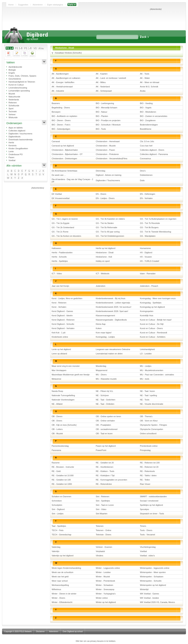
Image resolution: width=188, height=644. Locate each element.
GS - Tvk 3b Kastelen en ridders (110, 219)
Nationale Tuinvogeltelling (63, 395)
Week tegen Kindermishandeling (66, 568)
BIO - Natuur (102, 112)
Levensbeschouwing (18, 88)
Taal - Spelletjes (59, 526)
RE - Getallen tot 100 (61, 480)
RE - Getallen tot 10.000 (63, 475)
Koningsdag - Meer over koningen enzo (158, 298)
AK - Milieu (101, 82)
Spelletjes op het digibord (151, 505)
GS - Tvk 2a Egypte (61, 223)
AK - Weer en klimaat (150, 82)
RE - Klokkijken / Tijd (105, 475)
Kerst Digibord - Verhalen (63, 328)
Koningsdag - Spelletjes (151, 303)
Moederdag (101, 366)
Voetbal (12, 160)
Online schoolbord (148, 433)
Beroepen (56, 112)
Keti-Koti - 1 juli (59, 333)
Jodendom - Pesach (149, 286)
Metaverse (56, 379)
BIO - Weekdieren (148, 112)
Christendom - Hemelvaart (108, 141)
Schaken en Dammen (61, 496)
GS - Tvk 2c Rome (60, 232)
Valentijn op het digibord (63, 556)
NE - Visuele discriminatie (151, 404)
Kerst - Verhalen (59, 307)
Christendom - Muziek (106, 146)
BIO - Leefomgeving (105, 103)
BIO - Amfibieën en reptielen (64, 116)
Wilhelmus (56, 589)
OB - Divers (57, 421)
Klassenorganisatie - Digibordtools (111, 320)
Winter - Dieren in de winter (64, 594)
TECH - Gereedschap (61, 535)
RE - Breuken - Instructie (63, 467)
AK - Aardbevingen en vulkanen (66, 78)
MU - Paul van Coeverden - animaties (157, 375)
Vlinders (100, 556)
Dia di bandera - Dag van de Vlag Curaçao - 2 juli (72, 180)
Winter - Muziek (103, 577)
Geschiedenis (15, 79)
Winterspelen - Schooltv (151, 581)
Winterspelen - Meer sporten (153, 572)
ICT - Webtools (103, 274)
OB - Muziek (57, 433)
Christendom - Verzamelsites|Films (112, 158)
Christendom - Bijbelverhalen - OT (67, 154)
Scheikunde (14, 106)
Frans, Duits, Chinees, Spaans (22, 76)
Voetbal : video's (147, 556)
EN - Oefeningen (148, 194)
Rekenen (13, 103)
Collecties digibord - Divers (152, 150)
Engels (12, 73)
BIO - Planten (102, 116)
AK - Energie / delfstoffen (63, 82)
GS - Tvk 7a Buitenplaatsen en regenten (158, 219)
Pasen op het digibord (106, 446)
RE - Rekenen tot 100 (150, 463)
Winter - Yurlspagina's (106, 594)
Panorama (56, 450)
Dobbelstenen (146, 175)
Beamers (56, 103)
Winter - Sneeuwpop (105, 589)
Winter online (102, 598)
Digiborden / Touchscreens (108, 180)
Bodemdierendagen (149, 125)
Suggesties (23, 5)
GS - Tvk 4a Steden (105, 223)
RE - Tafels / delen (148, 475)
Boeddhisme (146, 129)
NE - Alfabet (57, 404)
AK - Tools (145, 74)
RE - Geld (56, 471)
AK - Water (145, 78)
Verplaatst (100, 551)
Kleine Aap (101, 324)
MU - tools (145, 379)
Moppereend (102, 370)
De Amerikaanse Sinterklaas (64, 171)
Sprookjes (144, 509)
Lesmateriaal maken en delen (109, 354)
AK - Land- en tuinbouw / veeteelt (111, 78)
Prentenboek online (149, 446)
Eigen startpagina (55, 5)
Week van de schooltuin (63, 572)
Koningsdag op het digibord (152, 307)
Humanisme (145, 248)
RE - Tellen (145, 480)
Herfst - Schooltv (59, 257)
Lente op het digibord (61, 349)
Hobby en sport (103, 261)
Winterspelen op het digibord (153, 585)
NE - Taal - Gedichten (106, 400)
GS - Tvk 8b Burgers (149, 227)
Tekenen (100, 526)
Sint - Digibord (58, 509)
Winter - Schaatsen (105, 585)
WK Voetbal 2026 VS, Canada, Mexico (157, 602)
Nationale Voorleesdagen (63, 400)
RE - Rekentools (147, 471)
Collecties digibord (17, 131)
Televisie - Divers (104, 535)
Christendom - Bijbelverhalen (65, 150)
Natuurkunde (14, 97)
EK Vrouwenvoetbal (61, 198)
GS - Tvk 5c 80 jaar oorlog (108, 232)
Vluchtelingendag (148, 547)
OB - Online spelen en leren (108, 416)
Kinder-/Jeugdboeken (18, 148)
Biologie (12, 70)
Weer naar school (60, 581)
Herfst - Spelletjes (60, 261)
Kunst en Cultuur (16, 85)
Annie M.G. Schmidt (149, 87)
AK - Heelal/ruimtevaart (62, 87)
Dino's (143, 171)
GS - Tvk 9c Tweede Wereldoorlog (155, 232)
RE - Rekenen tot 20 (149, 467)
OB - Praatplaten (103, 425)
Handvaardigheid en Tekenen (22, 82)
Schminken (57, 501)
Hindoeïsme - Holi (104, 257)
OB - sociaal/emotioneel (107, 429)
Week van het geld (60, 577)
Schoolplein (57, 505)
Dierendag (101, 171)
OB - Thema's (146, 416)
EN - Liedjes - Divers (105, 198)
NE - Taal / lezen (147, 391)
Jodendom (101, 286)
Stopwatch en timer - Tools (152, 514)
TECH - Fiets (58, 530)
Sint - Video (101, 509)
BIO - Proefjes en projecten (108, 120)
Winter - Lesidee (103, 572)
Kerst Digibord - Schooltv (63, 324)
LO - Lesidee (146, 354)
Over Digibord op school (73, 631)
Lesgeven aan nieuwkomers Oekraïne (113, 349)
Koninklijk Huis (147, 315)
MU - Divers (101, 375)
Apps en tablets (16, 128)
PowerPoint (101, 450)
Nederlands (14, 100)
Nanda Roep (57, 391)
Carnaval (56, 141)
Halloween (56, 248)
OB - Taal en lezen (104, 433)
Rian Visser (145, 484)
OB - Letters (57, 429)
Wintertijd (144, 589)
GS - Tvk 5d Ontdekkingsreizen (110, 236)
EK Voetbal (57, 194)
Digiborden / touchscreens (20, 134)
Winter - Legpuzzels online (108, 568)
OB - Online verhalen (105, 421)
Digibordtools (14, 137)
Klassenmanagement (105, 315)
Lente (11, 151)
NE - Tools (145, 400)
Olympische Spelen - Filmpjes (153, 425)
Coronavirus (145, 158)
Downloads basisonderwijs (21, 140)
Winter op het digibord (106, 602)
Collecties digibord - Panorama (154, 154)
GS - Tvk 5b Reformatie (107, 227)
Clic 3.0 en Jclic (147, 141)
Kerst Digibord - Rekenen (63, 320)
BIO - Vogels (146, 108)
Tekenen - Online (104, 530)
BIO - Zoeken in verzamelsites (154, 116)
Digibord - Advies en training (109, 175)
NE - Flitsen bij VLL (105, 391)
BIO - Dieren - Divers (61, 120)
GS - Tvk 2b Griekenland (63, 227)
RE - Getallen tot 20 (105, 463)
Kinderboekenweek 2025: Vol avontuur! (114, 307)
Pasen (11, 157)
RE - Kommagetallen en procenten (112, 480)
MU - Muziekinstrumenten (151, 370)
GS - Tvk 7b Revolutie (150, 223)
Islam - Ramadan (148, 274)
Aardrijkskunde (15, 67)
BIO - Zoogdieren (148, 120)
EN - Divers (101, 194)
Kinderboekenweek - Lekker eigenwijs (113, 303)
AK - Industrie (58, 91)
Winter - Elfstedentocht (62, 602)
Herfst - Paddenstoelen (62, 253)
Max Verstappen (59, 370)
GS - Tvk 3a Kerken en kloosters (66, 236)
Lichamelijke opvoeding (19, 91)
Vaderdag (56, 547)
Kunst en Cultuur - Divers (151, 328)
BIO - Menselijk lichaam (107, 108)
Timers (143, 526)
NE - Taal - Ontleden (105, 404)
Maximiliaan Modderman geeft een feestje (71, 375)
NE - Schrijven (102, 395)
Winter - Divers (58, 598)
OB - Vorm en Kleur (149, 421)
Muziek (12, 94)
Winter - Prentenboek (106, 581)
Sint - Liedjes (58, 514)
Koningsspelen (147, 311)
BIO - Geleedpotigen (61, 129)
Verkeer (12, 114)
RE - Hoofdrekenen (105, 467)
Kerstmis (13, 145)
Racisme (56, 463)
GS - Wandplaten (148, 236)
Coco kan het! (146, 146)
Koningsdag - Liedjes (105, 337)
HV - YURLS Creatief (149, 261)
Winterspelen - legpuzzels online (155, 568)
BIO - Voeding (146, 103)
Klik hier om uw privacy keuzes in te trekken (96, 641)
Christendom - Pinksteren (107, 154)
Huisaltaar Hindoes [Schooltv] (68, 53)
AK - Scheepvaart (104, 91)
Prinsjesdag (145, 450)
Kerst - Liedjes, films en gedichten (67, 298)
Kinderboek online (60, 337)
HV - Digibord (146, 253)
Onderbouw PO (16, 154)
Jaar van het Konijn (60, 286)
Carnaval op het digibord (63, 146)
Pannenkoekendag (60, 446)
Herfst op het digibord (106, 248)
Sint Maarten (102, 514)
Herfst (11, 143)
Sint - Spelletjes (103, 501)
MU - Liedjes (146, 366)
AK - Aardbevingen (60, 74)
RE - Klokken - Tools (105, 471)
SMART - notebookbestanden (153, 496)
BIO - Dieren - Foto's (61, 125)
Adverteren (38, 5)
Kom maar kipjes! (104, 333)
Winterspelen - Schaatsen (152, 577)
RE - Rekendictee (104, 484)
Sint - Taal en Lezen (105, 505)
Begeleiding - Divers (61, 108)
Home (11, 5)
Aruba (143, 91)
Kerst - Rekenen (59, 303)
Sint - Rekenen (103, 496)
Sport (11, 109)
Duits (142, 180)
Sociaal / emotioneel (149, 501)
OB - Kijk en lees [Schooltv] (64, 425)
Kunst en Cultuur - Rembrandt (153, 333)
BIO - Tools (101, 129)
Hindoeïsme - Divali (105, 253)
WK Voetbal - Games (149, 594)
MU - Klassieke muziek (106, 379)
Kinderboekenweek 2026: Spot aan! (112, 311)
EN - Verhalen (146, 198)
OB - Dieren (57, 416)
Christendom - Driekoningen (64, 158)
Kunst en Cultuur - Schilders (153, 337)
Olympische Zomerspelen (151, 429)
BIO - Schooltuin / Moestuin (108, 125)
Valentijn (55, 551)
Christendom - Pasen (105, 150)
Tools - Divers (146, 530)
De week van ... (59, 175)
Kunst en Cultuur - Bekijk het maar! (156, 320)
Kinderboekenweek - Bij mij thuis (111, 298)
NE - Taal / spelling (148, 395)
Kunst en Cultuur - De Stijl (152, 324)
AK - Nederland (103, 87)
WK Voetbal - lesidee (149, 598)
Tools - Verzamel (147, 535)
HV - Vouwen (146, 257)
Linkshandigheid (147, 349)
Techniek (13, 111)
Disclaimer (40, 631)
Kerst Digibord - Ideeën (62, 315)
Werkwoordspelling (60, 585)
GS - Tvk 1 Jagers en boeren (65, 219)
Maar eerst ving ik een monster (66, 366)
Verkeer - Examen (104, 547)
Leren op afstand (59, 354)
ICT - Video (57, 274)
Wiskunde (13, 117)
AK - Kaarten (102, 74)
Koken (99, 328)
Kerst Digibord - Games (62, 311)
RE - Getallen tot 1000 (62, 484)
